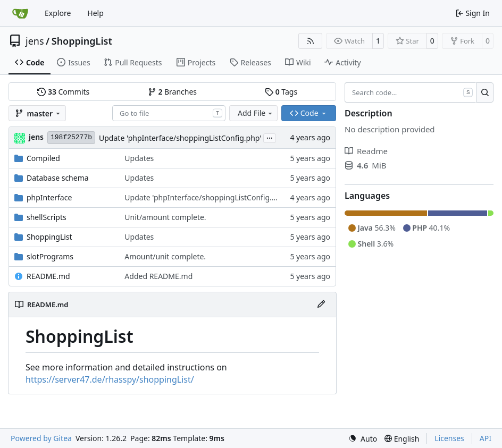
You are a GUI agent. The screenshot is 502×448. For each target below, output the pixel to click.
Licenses (449, 438)
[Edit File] (321, 305)
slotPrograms (50, 256)
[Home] (20, 13)
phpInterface (49, 197)
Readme (366, 151)
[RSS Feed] (311, 41)
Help (95, 13)
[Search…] (485, 92)
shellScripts (47, 217)
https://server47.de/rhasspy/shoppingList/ (110, 379)
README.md (48, 276)
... (270, 137)
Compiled (43, 158)
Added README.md (158, 276)
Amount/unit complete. (165, 256)
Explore (58, 13)
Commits (63, 92)
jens (35, 41)
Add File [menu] (256, 113)
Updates (139, 158)
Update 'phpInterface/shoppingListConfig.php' (180, 138)
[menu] (363, 439)
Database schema (58, 178)
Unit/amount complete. (165, 217)
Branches (172, 92)
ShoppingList (82, 41)
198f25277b (71, 137)
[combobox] (169, 113)
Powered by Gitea (41, 438)
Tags (281, 92)
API (486, 438)
